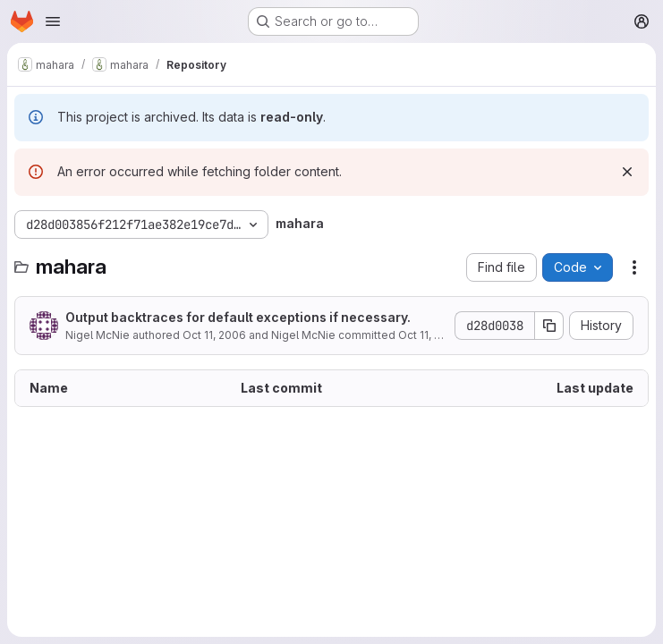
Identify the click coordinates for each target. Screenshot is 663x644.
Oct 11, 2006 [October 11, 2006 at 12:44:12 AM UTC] (214, 335)
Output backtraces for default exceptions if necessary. (238, 317)
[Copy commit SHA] (549, 326)
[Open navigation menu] (53, 21)
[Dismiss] (627, 172)
